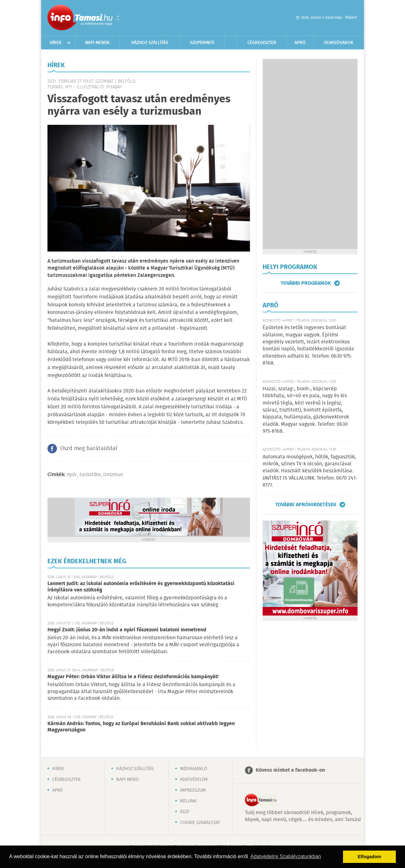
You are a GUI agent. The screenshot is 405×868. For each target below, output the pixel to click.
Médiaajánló (194, 769)
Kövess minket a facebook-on (290, 770)
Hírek (56, 43)
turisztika (90, 475)
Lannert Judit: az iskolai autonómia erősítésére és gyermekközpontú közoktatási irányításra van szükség (141, 587)
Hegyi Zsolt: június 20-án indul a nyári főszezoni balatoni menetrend (127, 630)
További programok (306, 283)
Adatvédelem (194, 780)
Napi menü (127, 780)
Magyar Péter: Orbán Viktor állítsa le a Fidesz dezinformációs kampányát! (133, 677)
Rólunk (188, 801)
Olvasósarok (339, 43)
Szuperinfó (202, 43)
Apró (300, 43)
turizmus (113, 475)
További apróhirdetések (306, 505)
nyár (72, 475)
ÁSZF (185, 812)
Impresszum (193, 790)
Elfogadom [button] (370, 857)
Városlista (118, 18)
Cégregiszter (262, 43)
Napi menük (97, 43)
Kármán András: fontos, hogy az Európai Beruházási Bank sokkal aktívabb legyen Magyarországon (141, 727)
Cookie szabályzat (200, 823)
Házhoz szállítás (150, 43)
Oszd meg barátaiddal (89, 449)
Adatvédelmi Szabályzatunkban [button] (286, 856)
